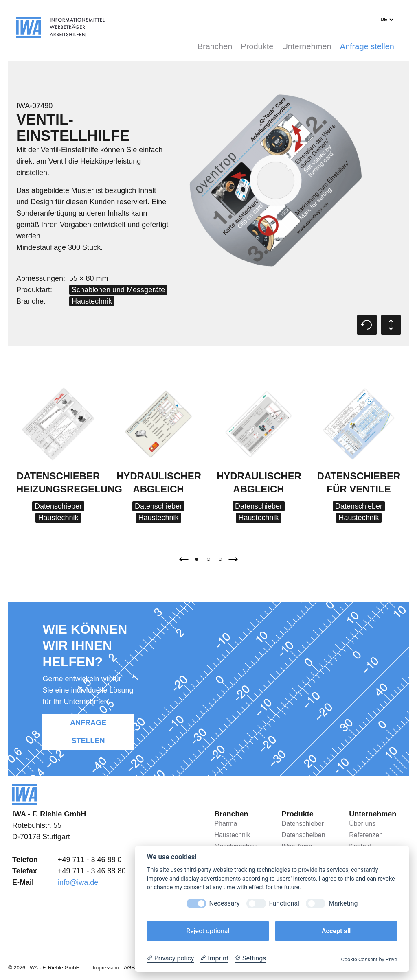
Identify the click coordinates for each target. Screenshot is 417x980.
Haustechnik (92, 301)
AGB (129, 968)
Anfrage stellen (367, 46)
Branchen (215, 46)
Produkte (257, 46)
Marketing (343, 903)
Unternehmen (306, 46)
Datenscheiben (304, 835)
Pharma (226, 824)
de (384, 20)
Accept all (336, 931)
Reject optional (208, 931)
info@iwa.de (78, 882)
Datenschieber (58, 506)
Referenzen (366, 835)
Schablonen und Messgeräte (118, 290)
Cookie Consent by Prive (369, 959)
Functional (284, 903)
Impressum (106, 968)
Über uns (362, 824)
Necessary (225, 903)
